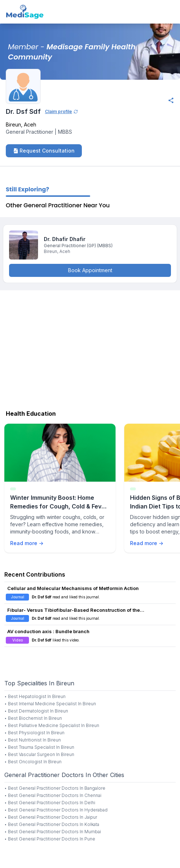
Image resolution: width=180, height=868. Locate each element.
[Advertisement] (90, 348)
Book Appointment (90, 270)
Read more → (27, 543)
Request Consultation (44, 151)
